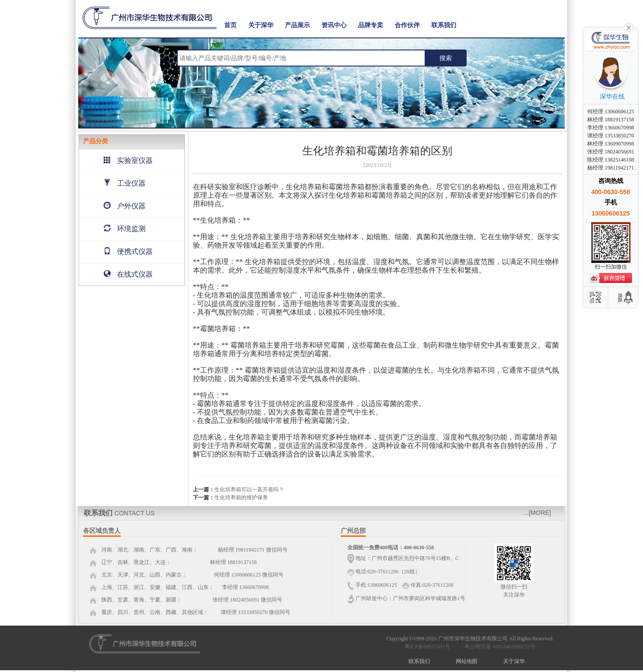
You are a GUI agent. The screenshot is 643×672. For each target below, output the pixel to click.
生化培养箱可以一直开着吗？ (249, 489)
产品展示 (297, 25)
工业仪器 (125, 183)
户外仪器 (125, 206)
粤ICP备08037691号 (428, 647)
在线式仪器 (128, 274)
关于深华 (261, 25)
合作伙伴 (407, 25)
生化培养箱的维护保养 (241, 498)
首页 (230, 25)
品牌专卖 (371, 25)
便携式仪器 (128, 251)
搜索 (446, 58)
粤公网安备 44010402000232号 (498, 647)
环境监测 (125, 229)
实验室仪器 (128, 160)
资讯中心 (334, 25)
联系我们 (444, 25)
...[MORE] (537, 513)
